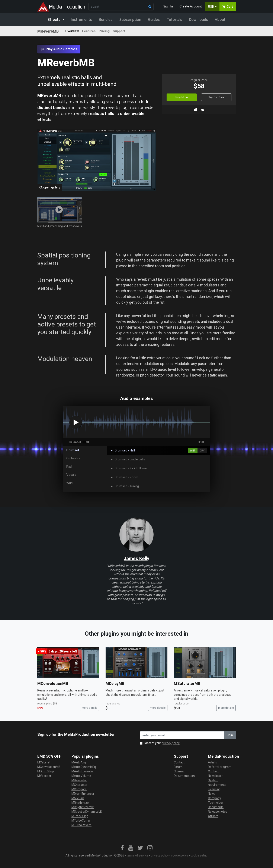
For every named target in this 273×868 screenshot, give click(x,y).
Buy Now (182, 97)
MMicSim (78, 798)
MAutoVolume (81, 776)
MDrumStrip (46, 771)
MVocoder (44, 776)
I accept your (162, 743)
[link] (122, 848)
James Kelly (136, 558)
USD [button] (211, 7)
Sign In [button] (168, 6)
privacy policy (171, 743)
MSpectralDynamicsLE (87, 812)
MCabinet (44, 762)
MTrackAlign (80, 816)
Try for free (216, 97)
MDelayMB (115, 683)
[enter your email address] (182, 735)
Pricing (104, 31)
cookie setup (199, 855)
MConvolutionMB (53, 683)
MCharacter (79, 785)
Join (230, 735)
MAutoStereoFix (82, 771)
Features (89, 31)
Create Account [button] (191, 6)
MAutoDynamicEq (84, 767)
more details (89, 708)
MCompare (79, 789)
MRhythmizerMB (83, 807)
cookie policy (180, 855)
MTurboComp (81, 821)
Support (119, 31)
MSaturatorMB (187, 683)
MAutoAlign (79, 762)
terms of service (137, 855)
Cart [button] (228, 7)
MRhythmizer (81, 803)
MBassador (79, 780)
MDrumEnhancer (83, 794)
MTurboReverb (81, 825)
